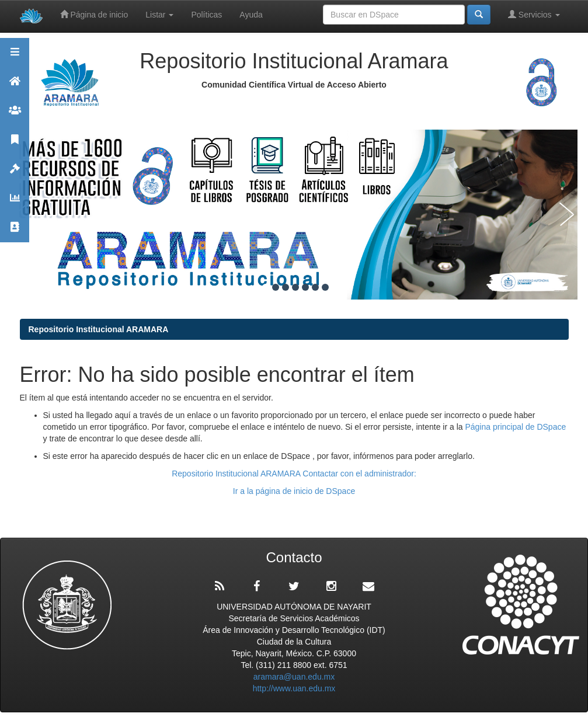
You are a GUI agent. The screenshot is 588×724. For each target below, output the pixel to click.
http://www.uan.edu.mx (294, 688)
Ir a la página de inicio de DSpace (294, 491)
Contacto (15, 232)
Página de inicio (94, 14)
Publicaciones (15, 145)
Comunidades (15, 115)
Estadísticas (15, 203)
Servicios (534, 14)
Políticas (206, 15)
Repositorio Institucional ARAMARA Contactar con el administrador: (294, 474)
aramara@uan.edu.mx (294, 677)
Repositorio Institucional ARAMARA (99, 329)
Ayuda (251, 15)
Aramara (15, 86)
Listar (159, 15)
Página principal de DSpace (515, 427)
